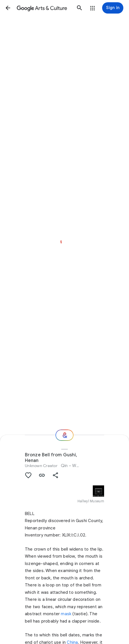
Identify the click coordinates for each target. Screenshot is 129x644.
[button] (8, 8)
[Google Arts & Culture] (44, 8)
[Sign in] (113, 8)
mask (66, 614)
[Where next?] (64, 435)
